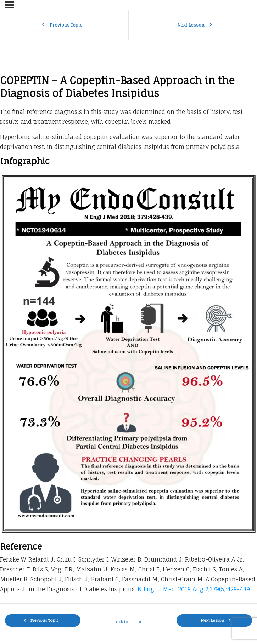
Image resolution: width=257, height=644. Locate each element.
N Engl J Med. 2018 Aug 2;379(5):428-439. (194, 589)
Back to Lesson (128, 622)
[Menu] (10, 5)
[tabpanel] (128, 336)
